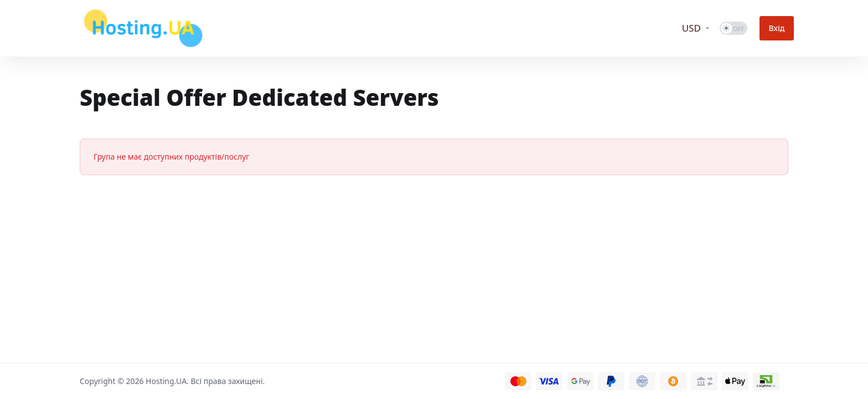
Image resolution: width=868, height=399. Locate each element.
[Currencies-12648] (702, 28)
